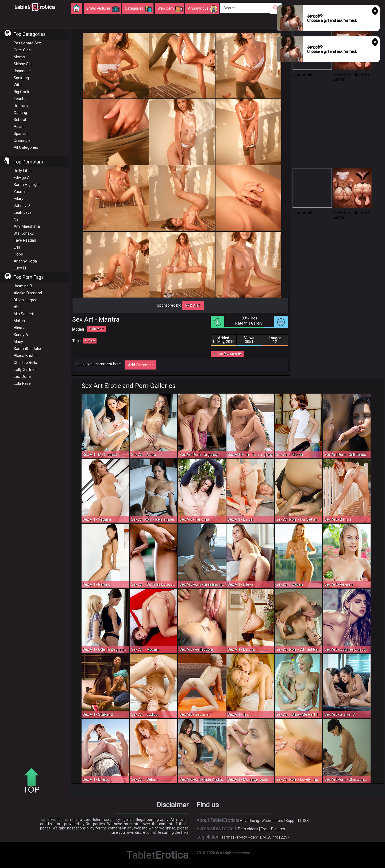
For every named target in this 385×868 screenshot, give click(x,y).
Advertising (249, 821)
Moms (19, 57)
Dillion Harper (25, 300)
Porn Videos (248, 829)
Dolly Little (23, 171)
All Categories (26, 147)
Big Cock (21, 92)
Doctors (21, 106)
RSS (305, 821)
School (20, 120)
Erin (17, 247)
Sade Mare (96, 329)
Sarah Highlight (27, 185)
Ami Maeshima (27, 226)
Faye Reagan (25, 240)
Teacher (21, 99)
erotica (90, 340)
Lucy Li (20, 268)
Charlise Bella (25, 363)
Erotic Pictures (273, 829)
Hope (18, 254)
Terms (227, 837)
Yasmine (21, 192)
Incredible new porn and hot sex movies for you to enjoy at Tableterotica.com (35, 7)
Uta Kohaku (24, 233)
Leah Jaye (23, 212)
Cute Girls (22, 50)
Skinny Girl (23, 64)
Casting (20, 113)
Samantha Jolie (27, 349)
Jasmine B (23, 286)
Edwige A (22, 178)
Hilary (18, 199)
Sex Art (193, 306)
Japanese (22, 71)
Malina (19, 321)
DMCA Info (269, 837)
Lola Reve (22, 383)
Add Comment (140, 365)
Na (16, 219)
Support (292, 821)
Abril (18, 307)
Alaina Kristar (25, 356)
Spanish (21, 134)
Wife (18, 85)
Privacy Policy (246, 837)
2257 (285, 837)
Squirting (21, 78)
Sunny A (21, 335)
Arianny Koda (25, 261)
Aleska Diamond (28, 293)
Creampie (22, 140)
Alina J (20, 328)
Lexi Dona (22, 376)
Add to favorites (227, 354)
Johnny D (22, 205)
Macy (18, 342)
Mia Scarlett (24, 314)
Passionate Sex (27, 43)
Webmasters (272, 821)
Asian (19, 127)
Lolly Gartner (25, 370)
